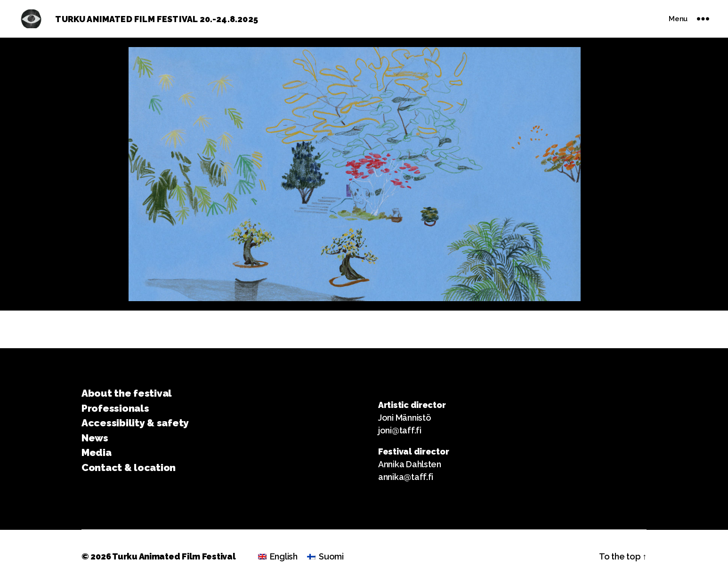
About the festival (127, 393)
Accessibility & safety (135, 423)
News (95, 438)
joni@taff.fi (400, 430)
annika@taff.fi (406, 477)
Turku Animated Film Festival (174, 556)
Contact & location (129, 467)
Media (97, 452)
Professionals (115, 408)
